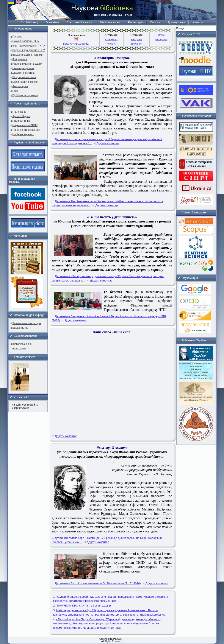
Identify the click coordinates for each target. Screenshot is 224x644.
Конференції (20, 59)
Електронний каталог (80, 22)
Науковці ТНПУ (22, 121)
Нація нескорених (23, 134)
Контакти (198, 22)
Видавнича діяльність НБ (28, 55)
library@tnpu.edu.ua (76, 44)
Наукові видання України (27, 64)
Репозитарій (135, 22)
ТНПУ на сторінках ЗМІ (26, 130)
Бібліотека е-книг (110, 22)
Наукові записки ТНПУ (26, 41)
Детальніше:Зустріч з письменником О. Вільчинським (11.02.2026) (98, 583)
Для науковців (176, 22)
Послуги (155, 22)
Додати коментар (108, 143)
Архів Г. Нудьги (21, 116)
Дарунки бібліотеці (24, 73)
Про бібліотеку (29, 22)
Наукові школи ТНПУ (25, 125)
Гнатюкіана (52, 22)
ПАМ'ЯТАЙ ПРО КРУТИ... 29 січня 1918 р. (84, 606)
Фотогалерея (20, 86)
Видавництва (20, 328)
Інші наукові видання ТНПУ (29, 46)
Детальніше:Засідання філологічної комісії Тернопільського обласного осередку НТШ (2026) (109, 318)
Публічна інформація (25, 95)
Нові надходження (23, 68)
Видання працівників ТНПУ (29, 50)
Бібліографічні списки (25, 82)
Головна (17, 37)
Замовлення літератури (27, 323)
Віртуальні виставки (24, 77)
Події (16, 91)
